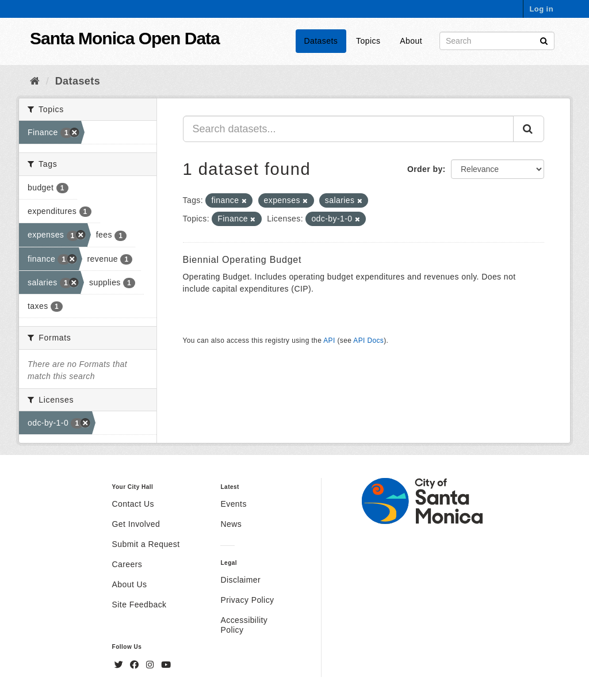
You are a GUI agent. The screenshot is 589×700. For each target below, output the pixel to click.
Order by (425, 169)
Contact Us (133, 504)
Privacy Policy (247, 600)
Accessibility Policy (244, 625)
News (231, 524)
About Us (130, 584)
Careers (127, 564)
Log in (541, 9)
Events (233, 504)
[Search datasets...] (349, 129)
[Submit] (544, 40)
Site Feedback (139, 605)
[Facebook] (136, 665)
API (329, 341)
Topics (368, 41)
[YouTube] (166, 665)
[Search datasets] (497, 41)
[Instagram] (151, 665)
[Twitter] (120, 665)
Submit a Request (146, 544)
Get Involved (136, 524)
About (411, 41)
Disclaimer (240, 580)
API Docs (368, 341)
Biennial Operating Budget (242, 260)
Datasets (321, 41)
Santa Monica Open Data (125, 38)
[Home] (35, 81)
